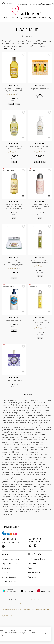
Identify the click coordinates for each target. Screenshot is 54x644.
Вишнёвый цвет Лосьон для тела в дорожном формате (40, 206)
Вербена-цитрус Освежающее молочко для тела (40, 323)
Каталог (5, 18)
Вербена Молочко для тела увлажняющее (40, 262)
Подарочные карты (10, 559)
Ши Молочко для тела (14, 321)
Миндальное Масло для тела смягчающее (14, 148)
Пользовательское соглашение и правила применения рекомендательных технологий (26, 611)
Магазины (23, 4)
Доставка (6, 568)
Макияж (43, 18)
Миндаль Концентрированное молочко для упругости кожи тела (14, 263)
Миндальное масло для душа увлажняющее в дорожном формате (14, 206)
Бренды (15, 18)
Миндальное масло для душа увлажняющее (14, 90)
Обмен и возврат (10, 577)
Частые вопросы (9, 581)
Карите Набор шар (14, 381)
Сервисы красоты (10, 564)
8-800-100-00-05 (11, 543)
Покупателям (35, 4)
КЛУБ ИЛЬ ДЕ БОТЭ (37, 559)
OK (45, 634)
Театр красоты (34, 573)
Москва (7, 4)
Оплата (5, 573)
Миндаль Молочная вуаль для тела (40, 148)
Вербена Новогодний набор (40, 90)
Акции (31, 568)
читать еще (8, 49)
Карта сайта (35, 600)
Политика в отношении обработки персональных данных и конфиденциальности (21, 605)
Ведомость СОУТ (7, 616)
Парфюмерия (30, 18)
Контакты (32, 577)
